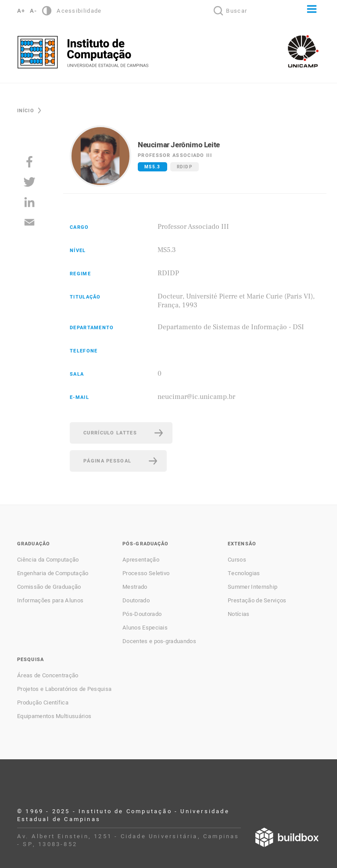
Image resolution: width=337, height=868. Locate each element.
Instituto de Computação (83, 52)
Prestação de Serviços (257, 601)
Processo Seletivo (146, 573)
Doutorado (136, 601)
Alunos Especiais (145, 628)
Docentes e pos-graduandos (159, 641)
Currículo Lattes (110, 433)
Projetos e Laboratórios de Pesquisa (64, 689)
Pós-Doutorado (142, 614)
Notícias (239, 614)
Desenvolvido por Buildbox (287, 837)
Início (26, 111)
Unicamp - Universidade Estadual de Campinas (303, 51)
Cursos (237, 560)
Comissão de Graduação (49, 587)
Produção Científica (43, 703)
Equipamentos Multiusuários (54, 716)
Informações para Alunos (50, 601)
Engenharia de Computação (53, 573)
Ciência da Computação (48, 560)
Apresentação (141, 560)
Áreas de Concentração (48, 676)
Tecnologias (244, 573)
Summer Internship (253, 587)
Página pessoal (107, 461)
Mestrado (135, 587)
